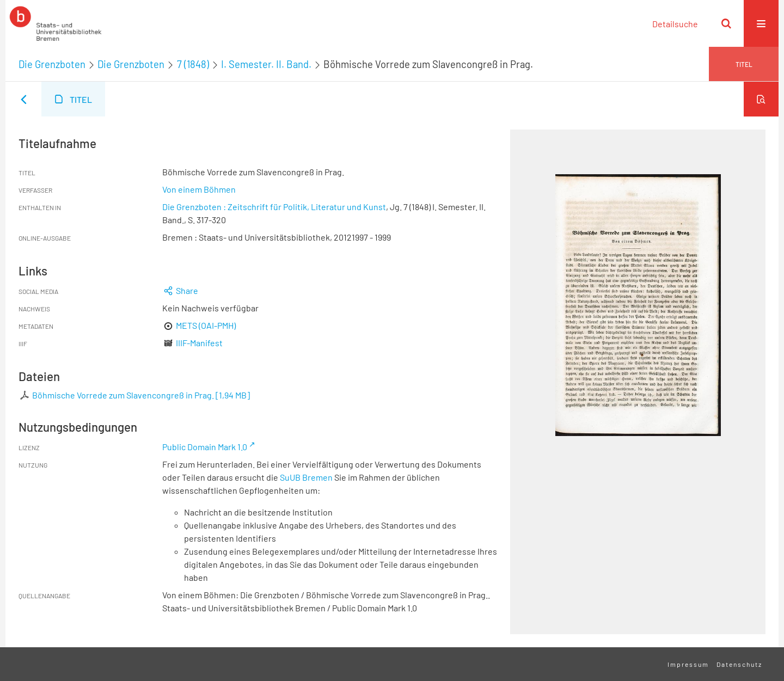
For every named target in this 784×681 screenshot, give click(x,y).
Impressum (688, 664)
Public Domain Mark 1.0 (205, 447)
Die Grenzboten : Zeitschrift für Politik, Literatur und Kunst (274, 207)
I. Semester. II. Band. (266, 64)
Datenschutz (739, 664)
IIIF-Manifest (199, 343)
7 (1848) (193, 64)
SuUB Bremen (306, 477)
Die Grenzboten (52, 64)
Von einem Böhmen (199, 189)
